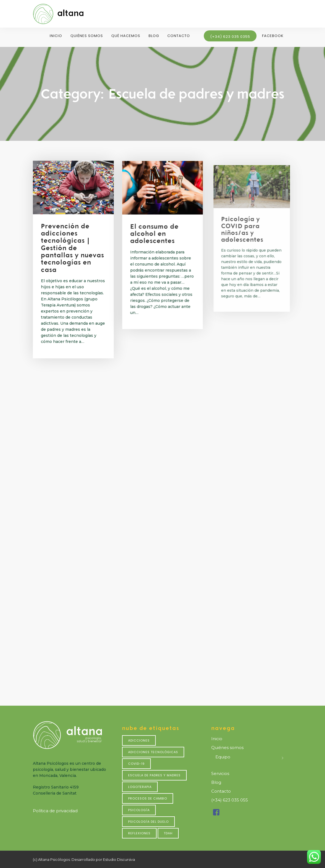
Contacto (179, 36)
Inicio (56, 36)
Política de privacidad (55, 811)
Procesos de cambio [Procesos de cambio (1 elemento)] (148, 798)
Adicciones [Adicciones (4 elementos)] (139, 740)
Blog (154, 36)
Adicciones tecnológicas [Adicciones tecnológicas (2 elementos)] (153, 752)
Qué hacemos (126, 36)
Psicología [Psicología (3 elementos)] (139, 810)
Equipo (223, 757)
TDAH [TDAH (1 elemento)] (168, 833)
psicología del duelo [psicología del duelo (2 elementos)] (148, 822)
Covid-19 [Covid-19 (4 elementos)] (136, 764)
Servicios (220, 773)
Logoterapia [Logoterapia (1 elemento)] (140, 787)
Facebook (273, 36)
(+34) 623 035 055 (230, 800)
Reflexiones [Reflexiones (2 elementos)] (139, 833)
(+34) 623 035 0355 (230, 37)
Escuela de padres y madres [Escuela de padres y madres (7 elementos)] (154, 775)
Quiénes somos (87, 36)
